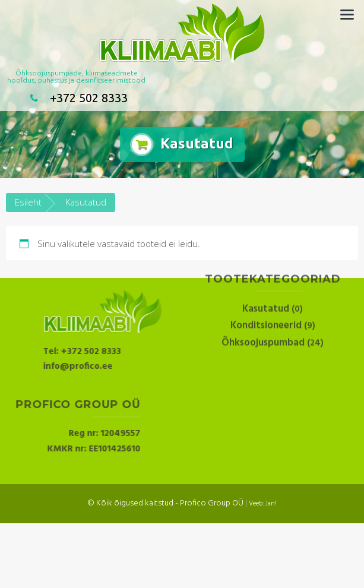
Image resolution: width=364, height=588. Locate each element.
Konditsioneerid (266, 307)
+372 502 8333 (77, 98)
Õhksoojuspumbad (263, 324)
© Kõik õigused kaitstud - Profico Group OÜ (165, 503)
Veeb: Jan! (263, 504)
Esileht (28, 202)
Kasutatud (266, 290)
